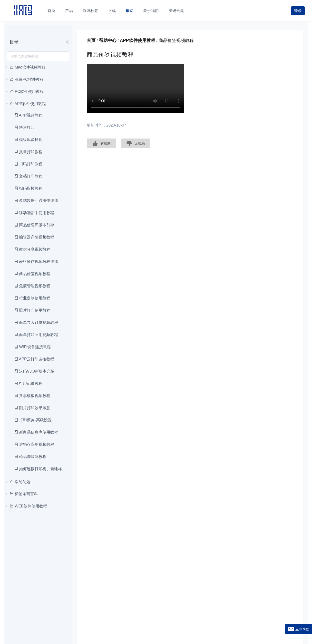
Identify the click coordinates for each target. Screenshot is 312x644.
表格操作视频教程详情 (36, 262)
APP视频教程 (28, 115)
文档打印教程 (28, 176)
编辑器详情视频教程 (34, 237)
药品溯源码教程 (30, 457)
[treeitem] (38, 67)
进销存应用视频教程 (34, 444)
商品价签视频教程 (32, 274)
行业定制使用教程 (32, 298)
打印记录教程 (28, 383)
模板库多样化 (28, 140)
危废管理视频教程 (32, 286)
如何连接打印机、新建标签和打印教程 (41, 469)
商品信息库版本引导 (34, 225)
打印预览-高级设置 (33, 420)
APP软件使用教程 (138, 40)
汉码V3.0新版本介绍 (34, 371)
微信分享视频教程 (32, 249)
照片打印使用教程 (32, 310)
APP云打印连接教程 (34, 359)
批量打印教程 (28, 152)
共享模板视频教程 (32, 396)
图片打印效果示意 (32, 408)
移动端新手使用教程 (34, 213)
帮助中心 (108, 40)
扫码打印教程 (28, 164)
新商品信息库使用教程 (36, 432)
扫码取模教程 (28, 188)
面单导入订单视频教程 (36, 322)
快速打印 (24, 127)
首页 (91, 40)
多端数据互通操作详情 (36, 201)
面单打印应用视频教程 (36, 335)
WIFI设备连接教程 (32, 347)
